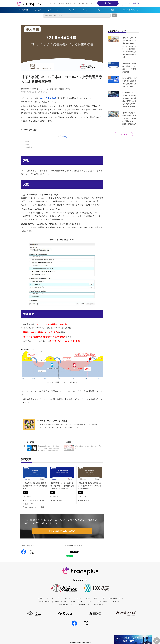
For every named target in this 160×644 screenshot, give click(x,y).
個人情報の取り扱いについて (65, 602)
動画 (113, 10)
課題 (28, 141)
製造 (45, 92)
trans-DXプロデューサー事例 (33, 507)
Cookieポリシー (85, 602)
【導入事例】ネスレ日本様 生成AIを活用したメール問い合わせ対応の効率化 (89, 486)
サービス (38, 10)
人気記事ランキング (44, 599)
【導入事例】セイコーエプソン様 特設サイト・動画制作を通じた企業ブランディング (62, 486)
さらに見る (123, 135)
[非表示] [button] (64, 137)
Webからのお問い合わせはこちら (62, 531)
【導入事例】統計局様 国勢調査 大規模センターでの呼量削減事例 (35, 486)
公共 (26, 504)
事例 (99, 10)
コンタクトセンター (31, 92)
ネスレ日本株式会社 (48, 98)
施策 (28, 144)
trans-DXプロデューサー (131, 10)
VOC (32, 504)
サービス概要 (24, 10)
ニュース (72, 10)
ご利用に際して (116, 599)
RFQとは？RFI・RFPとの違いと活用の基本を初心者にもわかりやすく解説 (129, 82)
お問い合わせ (107, 3)
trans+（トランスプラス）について (82, 599)
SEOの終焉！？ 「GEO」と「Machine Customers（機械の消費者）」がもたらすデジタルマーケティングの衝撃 (129, 100)
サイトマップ (98, 602)
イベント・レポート (55, 10)
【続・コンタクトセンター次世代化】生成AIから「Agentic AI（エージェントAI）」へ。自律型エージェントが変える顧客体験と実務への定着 (129, 47)
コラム (85, 10)
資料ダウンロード (61, 599)
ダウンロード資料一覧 (131, 3)
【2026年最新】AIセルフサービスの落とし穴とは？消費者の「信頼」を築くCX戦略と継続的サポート (129, 120)
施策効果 (29, 147)
